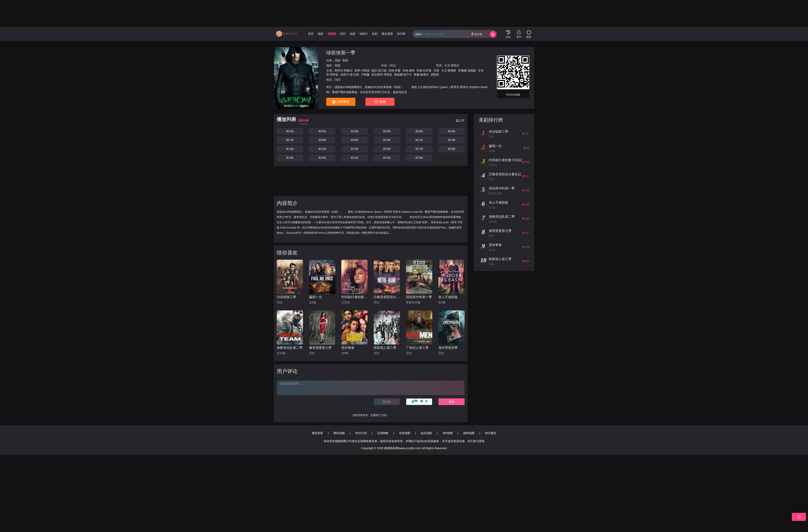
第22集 (387, 158)
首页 (311, 34)
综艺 (343, 34)
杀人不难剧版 (448, 297)
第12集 (451, 140)
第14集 (322, 149)
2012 (393, 65)
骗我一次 (316, 297)
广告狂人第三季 (417, 348)
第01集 (290, 131)
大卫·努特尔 (452, 65)
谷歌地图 (405, 433)
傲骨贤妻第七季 (320, 348)
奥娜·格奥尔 (421, 75)
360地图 (448, 433)
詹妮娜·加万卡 (403, 75)
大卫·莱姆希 (449, 70)
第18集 (451, 149)
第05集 (419, 131)
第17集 (419, 149)
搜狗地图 (469, 433)
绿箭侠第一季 (341, 53)
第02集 (322, 131)
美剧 (338, 60)
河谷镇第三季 (286, 297)
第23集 (419, 158)
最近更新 (387, 34)
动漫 (352, 34)
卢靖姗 (365, 75)
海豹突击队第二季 (290, 348)
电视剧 (332, 34)
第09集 (354, 140)
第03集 (354, 131)
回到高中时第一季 (419, 297)
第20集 (322, 158)
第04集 (387, 131)
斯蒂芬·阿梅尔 (344, 70)
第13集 (290, 149)
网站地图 (339, 433)
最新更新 (317, 433)
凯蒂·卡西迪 (362, 70)
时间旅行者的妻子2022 (355, 297)
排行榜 (401, 34)
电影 (321, 34)
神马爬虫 (491, 433)
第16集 (387, 149)
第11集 (419, 140)
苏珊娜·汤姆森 (467, 70)
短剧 (375, 34)
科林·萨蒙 (395, 70)
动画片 (364, 34)
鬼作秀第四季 (448, 348)
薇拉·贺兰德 (379, 70)
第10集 (387, 140)
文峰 (436, 70)
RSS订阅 (361, 433)
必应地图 (426, 433)
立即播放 (341, 102)
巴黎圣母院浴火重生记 (387, 297)
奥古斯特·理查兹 (382, 75)
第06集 (451, 131)
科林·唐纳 (409, 70)
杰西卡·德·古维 (350, 75)
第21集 (354, 158)
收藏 (380, 102)
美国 (345, 60)
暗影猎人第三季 (385, 348)
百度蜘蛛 (383, 433)
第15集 (354, 149)
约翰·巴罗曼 (424, 70)
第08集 (322, 140)
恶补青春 (348, 348)
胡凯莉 (435, 75)
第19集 (290, 158)
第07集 (290, 140)
